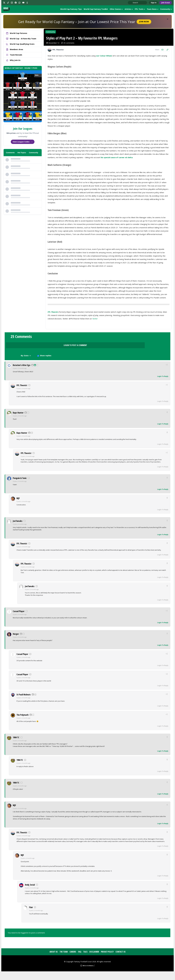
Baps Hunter (18, 421)
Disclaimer (94, 960)
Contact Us (121, 960)
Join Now (144, 23)
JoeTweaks (18, 530)
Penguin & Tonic (20, 487)
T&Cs (85, 960)
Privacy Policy (107, 960)
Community (166, 10)
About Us (54, 960)
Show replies (148, 363)
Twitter (95, 342)
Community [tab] (34, 154)
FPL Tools (140, 10)
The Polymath (23, 723)
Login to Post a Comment (87, 362)
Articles (129, 10)
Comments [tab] (10, 154)
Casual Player (19, 620)
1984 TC (16, 746)
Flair (31, 916)
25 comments (70, 67)
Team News (153, 10)
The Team (64, 960)
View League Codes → (23, 143)
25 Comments (21, 362)
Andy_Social (30, 893)
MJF (18, 507)
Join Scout (166, 3)
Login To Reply (163, 385)
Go (131, 3)
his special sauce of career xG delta (117, 181)
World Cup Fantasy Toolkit (96, 9)
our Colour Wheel (104, 79)
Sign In (154, 3)
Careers (73, 960)
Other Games (116, 10)
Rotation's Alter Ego (22, 374)
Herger (16, 643)
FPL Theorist (53, 336)
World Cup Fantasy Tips (71, 9)
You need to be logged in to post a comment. (26, 941)
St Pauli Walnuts (24, 703)
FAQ (80, 960)
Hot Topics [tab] (22, 154)
